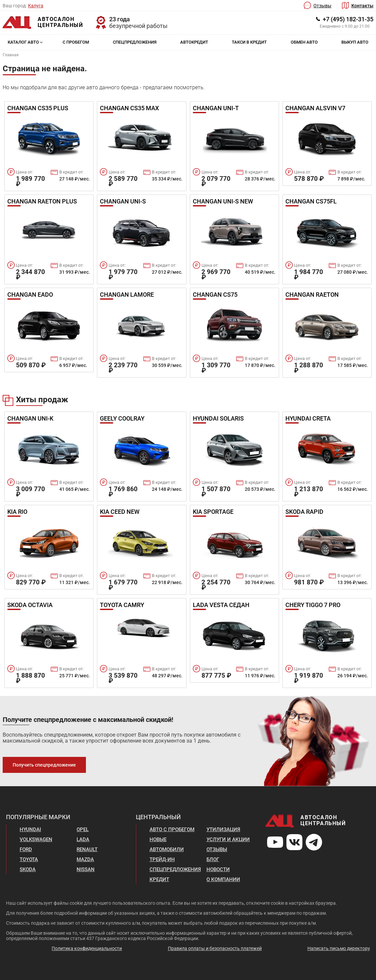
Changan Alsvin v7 (315, 109)
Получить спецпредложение (44, 765)
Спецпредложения (135, 42)
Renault (87, 849)
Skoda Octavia (30, 605)
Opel (83, 829)
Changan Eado (30, 295)
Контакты (362, 6)
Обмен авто (304, 42)
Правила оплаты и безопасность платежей (215, 948)
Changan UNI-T (216, 109)
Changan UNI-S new (223, 202)
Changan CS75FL (311, 202)
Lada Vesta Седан (221, 605)
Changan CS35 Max (129, 109)
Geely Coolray (122, 419)
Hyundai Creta (308, 419)
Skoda (28, 869)
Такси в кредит (249, 42)
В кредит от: (71, 172)
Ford (26, 849)
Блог (213, 859)
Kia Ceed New (120, 512)
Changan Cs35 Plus (38, 109)
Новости (218, 869)
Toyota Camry (122, 605)
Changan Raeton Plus (42, 202)
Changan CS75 (215, 295)
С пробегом (76, 42)
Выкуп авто (355, 42)
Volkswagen (36, 839)
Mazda (85, 859)
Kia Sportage (213, 512)
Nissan (86, 869)
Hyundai (30, 829)
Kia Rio (17, 512)
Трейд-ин (162, 859)
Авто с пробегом (172, 829)
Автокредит (194, 42)
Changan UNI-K (30, 419)
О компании (223, 879)
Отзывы (322, 6)
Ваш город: (15, 6)
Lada (83, 839)
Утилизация (223, 829)
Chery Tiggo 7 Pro (313, 605)
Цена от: (24, 172)
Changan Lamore (127, 295)
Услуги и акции (228, 839)
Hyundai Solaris (218, 419)
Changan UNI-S (123, 202)
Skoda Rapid (304, 512)
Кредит (159, 879)
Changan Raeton (312, 295)
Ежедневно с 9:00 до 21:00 (345, 26)
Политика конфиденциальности (87, 948)
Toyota (29, 859)
